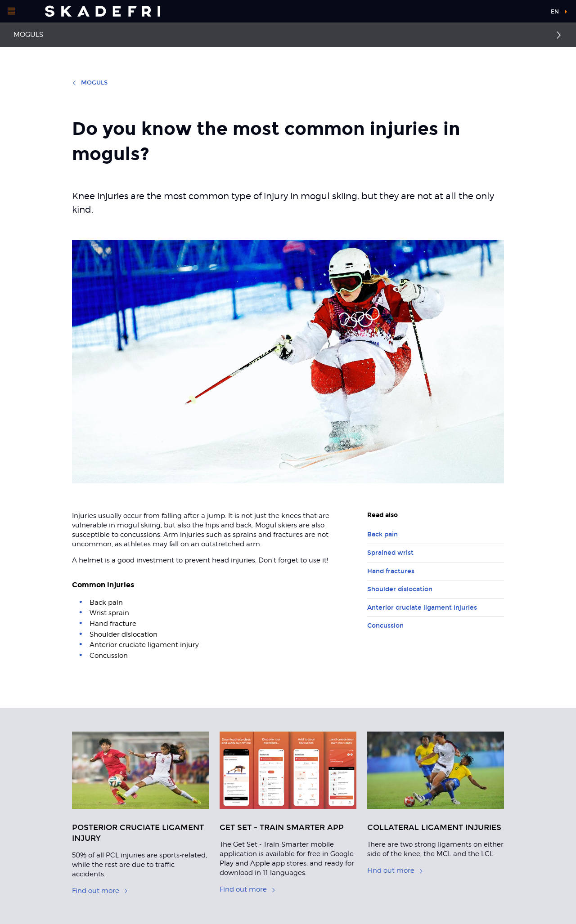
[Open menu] (11, 11)
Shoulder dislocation (400, 589)
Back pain (382, 534)
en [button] (555, 12)
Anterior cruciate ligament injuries (422, 608)
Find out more (100, 891)
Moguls (28, 35)
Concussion (385, 626)
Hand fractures (391, 571)
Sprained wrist (390, 553)
